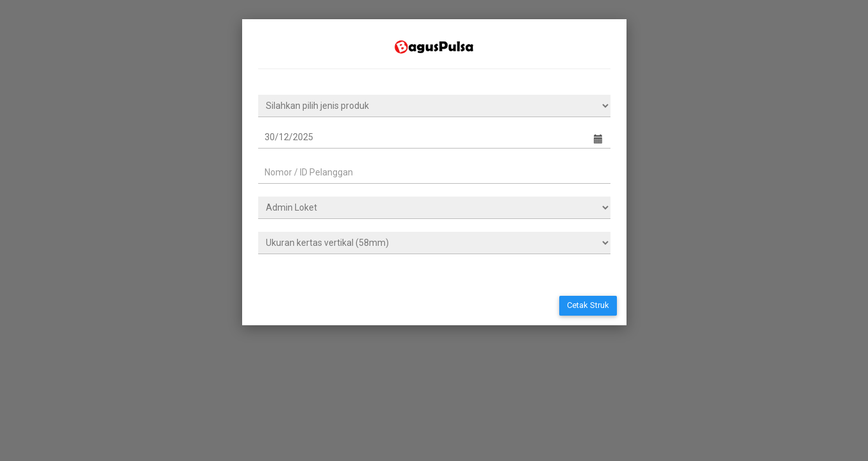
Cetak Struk (588, 305)
